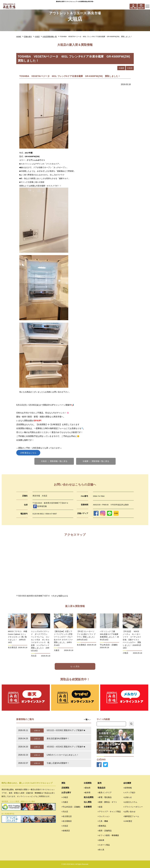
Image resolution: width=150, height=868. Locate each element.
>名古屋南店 (67, 821)
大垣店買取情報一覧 (50, 37)
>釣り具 (101, 850)
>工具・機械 (103, 821)
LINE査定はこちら (28, 453)
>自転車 (101, 840)
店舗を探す (28, 37)
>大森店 (65, 802)
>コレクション (104, 816)
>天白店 (65, 812)
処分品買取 (89, 797)
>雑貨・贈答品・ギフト (107, 802)
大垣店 (37, 37)
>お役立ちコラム (130, 802)
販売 (100, 783)
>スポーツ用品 (104, 845)
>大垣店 (65, 826)
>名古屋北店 (67, 816)
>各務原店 (66, 831)
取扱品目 (102, 788)
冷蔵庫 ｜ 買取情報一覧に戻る (96, 461)
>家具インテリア (105, 793)
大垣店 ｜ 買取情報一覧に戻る (54, 461)
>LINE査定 (128, 821)
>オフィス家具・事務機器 (108, 835)
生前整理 (88, 807)
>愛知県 (87, 788)
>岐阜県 (87, 793)
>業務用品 (102, 826)
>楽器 (100, 807)
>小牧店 (65, 797)
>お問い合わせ (129, 812)
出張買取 (88, 783)
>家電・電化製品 (105, 797)
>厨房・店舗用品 (105, 831)
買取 (63, 783)
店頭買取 (65, 788)
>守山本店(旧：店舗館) (71, 807)
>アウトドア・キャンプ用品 (109, 812)
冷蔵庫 (121, 68)
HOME (19, 37)
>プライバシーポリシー (133, 807)
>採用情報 (128, 788)
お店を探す (66, 793)
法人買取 (88, 802)
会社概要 (127, 783)
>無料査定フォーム (131, 816)
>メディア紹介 (129, 793)
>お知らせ (128, 797)
